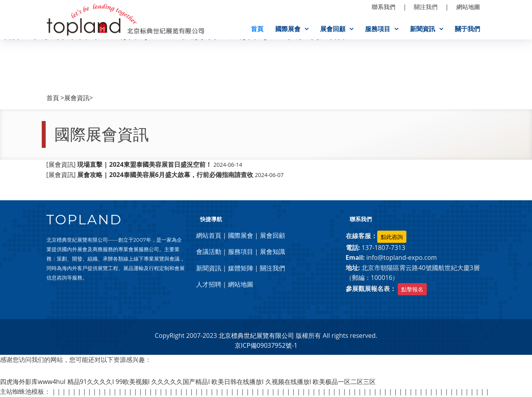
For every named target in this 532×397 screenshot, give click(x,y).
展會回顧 (333, 29)
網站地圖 (241, 285)
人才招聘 (209, 285)
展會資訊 (77, 98)
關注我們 (272, 268)
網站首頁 (209, 235)
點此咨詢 (392, 237)
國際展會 (288, 29)
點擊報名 (412, 289)
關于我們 (467, 29)
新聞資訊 (423, 29)
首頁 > (55, 98)
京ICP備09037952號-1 (266, 346)
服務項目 (378, 29)
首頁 (257, 29)
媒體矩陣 (241, 268)
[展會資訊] (145, 165)
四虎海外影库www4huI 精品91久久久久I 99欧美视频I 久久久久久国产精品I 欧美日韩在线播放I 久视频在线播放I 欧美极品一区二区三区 (188, 382)
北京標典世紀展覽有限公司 (256, 335)
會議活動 (209, 252)
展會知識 (272, 252)
